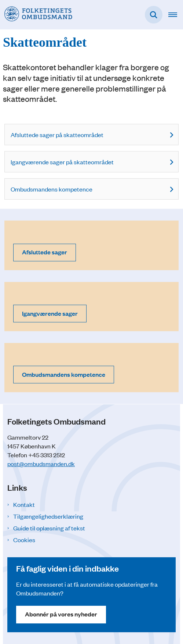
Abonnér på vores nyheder (61, 614)
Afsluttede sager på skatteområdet (57, 135)
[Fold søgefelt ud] (154, 15)
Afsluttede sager (45, 252)
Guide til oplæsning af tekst (49, 528)
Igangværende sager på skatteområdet (62, 162)
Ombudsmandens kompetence (52, 189)
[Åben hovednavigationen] (176, 15)
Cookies (24, 540)
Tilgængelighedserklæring (48, 516)
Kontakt (24, 504)
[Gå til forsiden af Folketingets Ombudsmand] (36, 15)
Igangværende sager (50, 313)
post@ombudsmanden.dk (41, 464)
